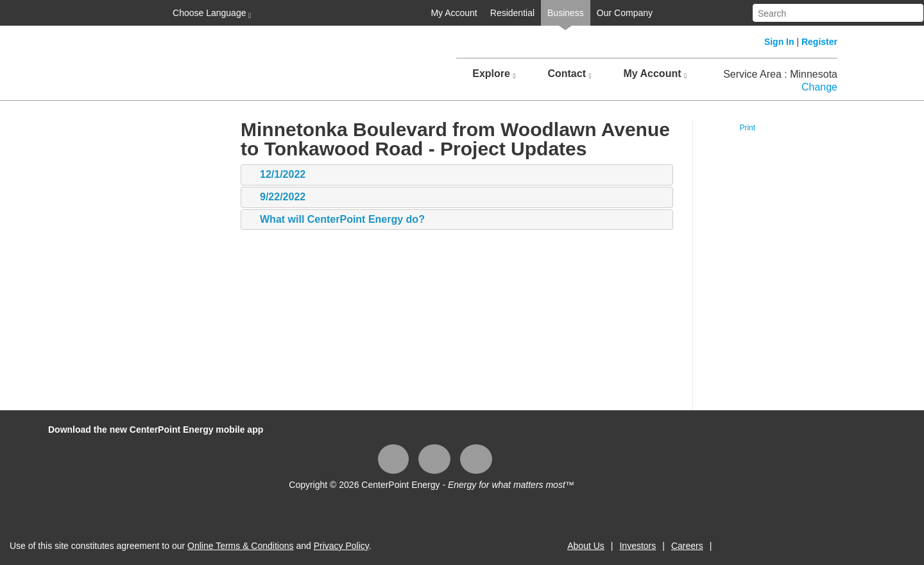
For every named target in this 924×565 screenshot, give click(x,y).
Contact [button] (569, 74)
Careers (687, 546)
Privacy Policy (341, 546)
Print (747, 128)
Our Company (625, 13)
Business (566, 13)
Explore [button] (494, 74)
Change (819, 87)
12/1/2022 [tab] (276, 175)
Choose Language (210, 13)
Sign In (779, 42)
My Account (454, 13)
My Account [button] (655, 74)
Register (819, 42)
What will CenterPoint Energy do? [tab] (336, 220)
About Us (586, 546)
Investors (637, 546)
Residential (512, 13)
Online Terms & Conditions (240, 546)
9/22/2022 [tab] (276, 197)
